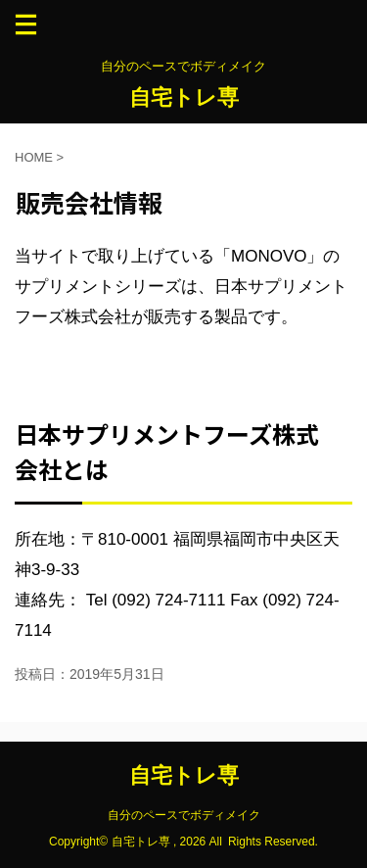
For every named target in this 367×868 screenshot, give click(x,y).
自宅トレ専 (184, 97)
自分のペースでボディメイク (184, 815)
